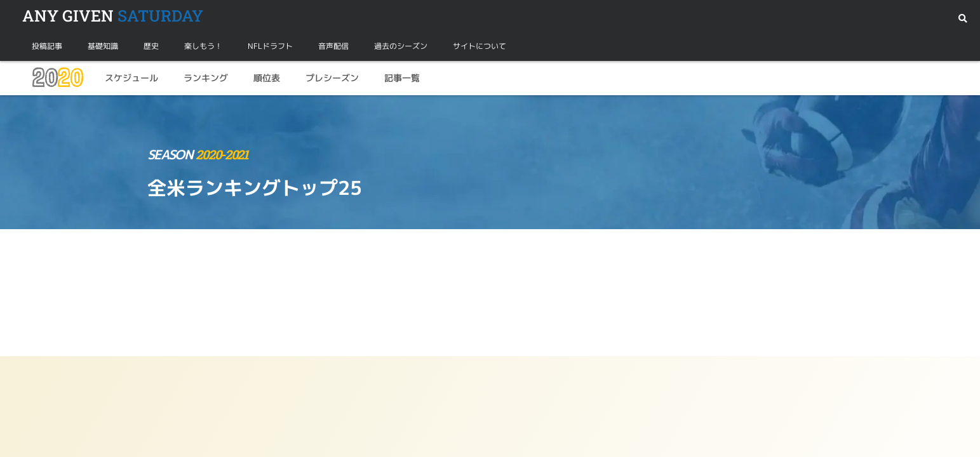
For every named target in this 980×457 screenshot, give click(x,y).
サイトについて (480, 46)
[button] (963, 19)
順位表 (267, 78)
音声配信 (333, 46)
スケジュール (131, 78)
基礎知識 (103, 46)
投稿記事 (47, 46)
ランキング (206, 78)
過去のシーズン (401, 46)
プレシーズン (332, 78)
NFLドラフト (270, 46)
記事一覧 (402, 78)
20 (57, 78)
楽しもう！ (203, 46)
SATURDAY (113, 16)
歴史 (151, 46)
